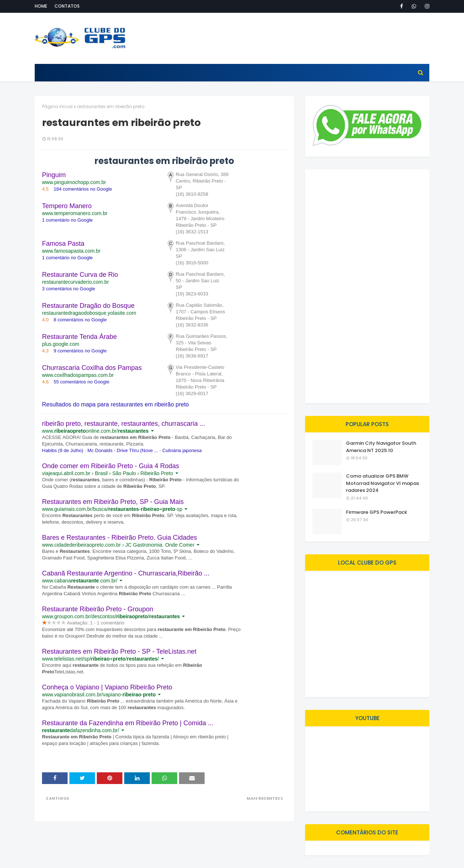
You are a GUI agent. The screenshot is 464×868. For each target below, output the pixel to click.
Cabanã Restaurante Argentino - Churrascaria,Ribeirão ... (126, 573)
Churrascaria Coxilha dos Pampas (92, 368)
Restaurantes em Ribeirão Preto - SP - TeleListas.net (119, 651)
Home (41, 6)
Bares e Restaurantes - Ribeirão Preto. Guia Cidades (119, 538)
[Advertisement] (296, 38)
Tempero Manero (67, 206)
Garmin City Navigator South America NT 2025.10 (381, 447)
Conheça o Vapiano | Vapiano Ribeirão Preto (107, 687)
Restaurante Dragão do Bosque (88, 306)
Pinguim (54, 175)
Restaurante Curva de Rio (80, 275)
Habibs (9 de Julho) (63, 450)
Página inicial (57, 106)
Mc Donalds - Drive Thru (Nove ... (123, 450)
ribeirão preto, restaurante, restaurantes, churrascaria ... (123, 424)
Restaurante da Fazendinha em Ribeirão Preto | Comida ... (128, 723)
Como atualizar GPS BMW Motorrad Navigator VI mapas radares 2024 (383, 483)
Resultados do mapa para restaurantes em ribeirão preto (115, 404)
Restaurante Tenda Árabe (79, 337)
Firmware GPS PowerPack (376, 512)
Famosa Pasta (63, 244)
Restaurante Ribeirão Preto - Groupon (98, 609)
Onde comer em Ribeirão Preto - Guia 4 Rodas (111, 466)
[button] (235, 184)
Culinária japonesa (182, 450)
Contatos (67, 6)
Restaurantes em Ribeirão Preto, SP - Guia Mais (113, 502)
